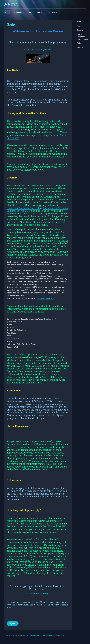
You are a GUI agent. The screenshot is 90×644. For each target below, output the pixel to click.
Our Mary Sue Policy (46, 298)
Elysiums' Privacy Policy (38, 594)
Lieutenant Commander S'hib (23, 208)
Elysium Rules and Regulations (38, 50)
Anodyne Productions (31, 635)
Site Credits (47, 635)
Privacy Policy (60, 635)
